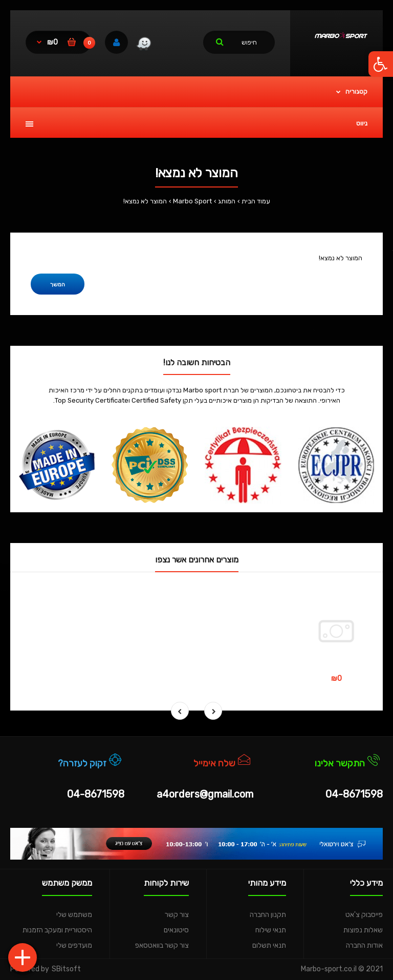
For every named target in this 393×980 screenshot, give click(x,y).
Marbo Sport (192, 201)
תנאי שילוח (271, 930)
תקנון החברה (268, 915)
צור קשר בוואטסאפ (162, 945)
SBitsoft (66, 969)
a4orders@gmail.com (205, 794)
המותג (227, 201)
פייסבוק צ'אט (364, 915)
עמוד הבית (256, 201)
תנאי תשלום (269, 945)
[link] (144, 45)
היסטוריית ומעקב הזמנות (57, 930)
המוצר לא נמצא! (145, 201)
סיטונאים (176, 930)
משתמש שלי (74, 915)
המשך (58, 285)
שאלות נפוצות (363, 930)
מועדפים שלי (74, 945)
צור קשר (177, 915)
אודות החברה (364, 945)
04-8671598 (354, 794)
